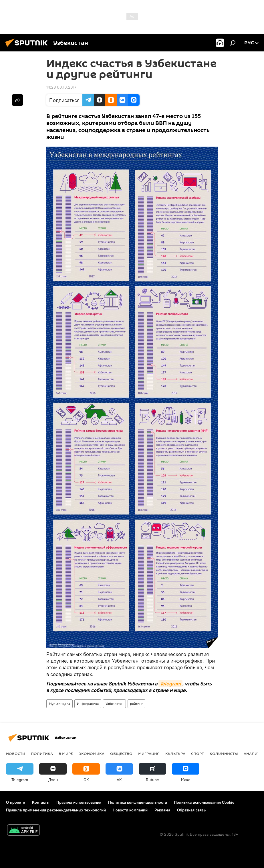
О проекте (16, 802)
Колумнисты (224, 753)
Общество (121, 753)
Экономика (92, 753)
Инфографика (88, 704)
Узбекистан (114, 704)
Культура (175, 753)
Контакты (41, 802)
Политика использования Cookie (204, 802)
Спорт (197, 753)
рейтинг (136, 704)
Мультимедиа (59, 704)
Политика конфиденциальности (138, 802)
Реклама (162, 810)
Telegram (170, 684)
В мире (66, 753)
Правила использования (79, 802)
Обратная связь (191, 810)
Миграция (149, 753)
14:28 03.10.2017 (61, 87)
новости (16, 753)
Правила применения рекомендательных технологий (56, 810)
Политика (42, 753)
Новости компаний (130, 810)
